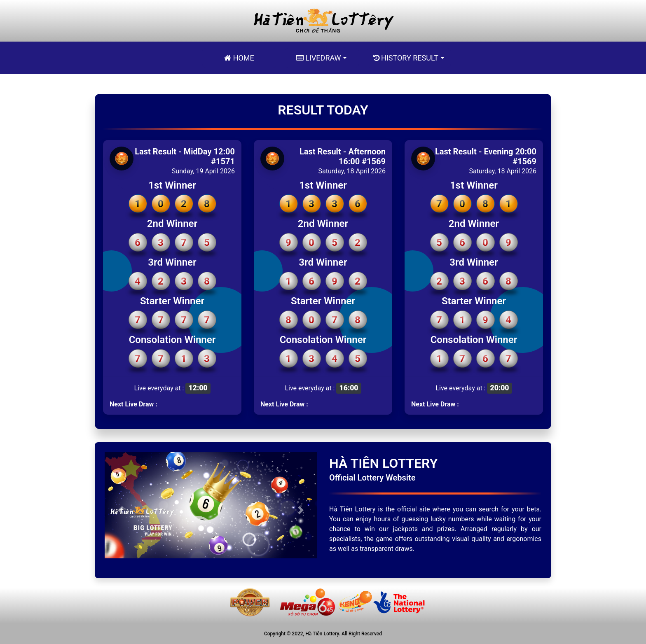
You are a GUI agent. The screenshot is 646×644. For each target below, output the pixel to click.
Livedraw (319, 58)
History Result (406, 58)
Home (239, 58)
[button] (121, 510)
